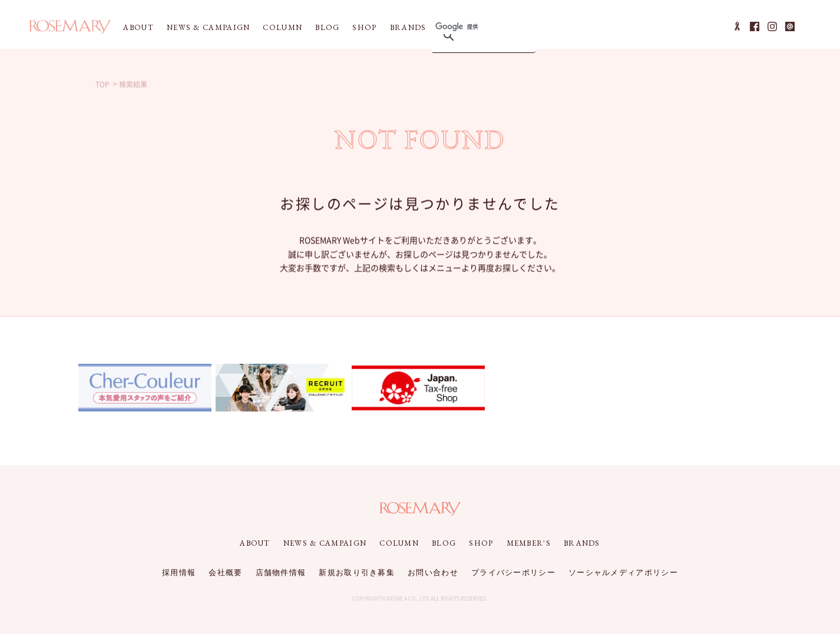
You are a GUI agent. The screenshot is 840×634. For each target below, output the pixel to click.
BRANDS (408, 27)
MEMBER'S (529, 543)
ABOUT (138, 27)
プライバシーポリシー (513, 572)
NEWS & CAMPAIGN (209, 27)
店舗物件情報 (281, 572)
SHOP (364, 27)
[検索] (482, 27)
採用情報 (179, 572)
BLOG (327, 27)
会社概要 (225, 572)
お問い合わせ (433, 572)
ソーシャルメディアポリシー (623, 572)
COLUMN (282, 27)
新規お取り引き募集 (357, 572)
